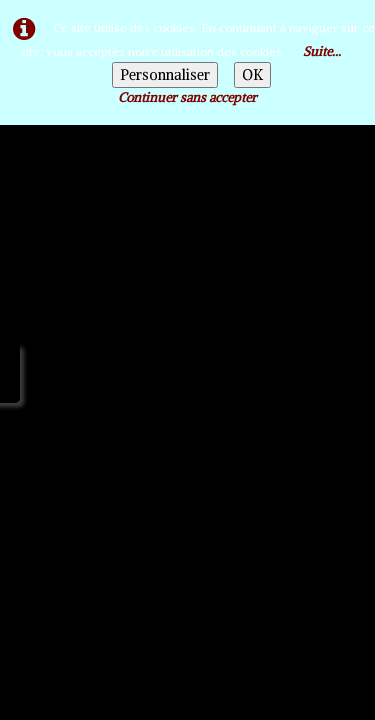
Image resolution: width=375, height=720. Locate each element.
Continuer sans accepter (187, 97)
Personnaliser (165, 75)
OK (252, 75)
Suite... (322, 51)
